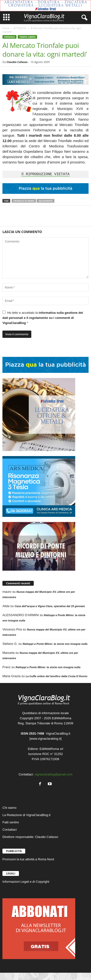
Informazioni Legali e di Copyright (26, 882)
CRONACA (9, 37)
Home (6, 28)
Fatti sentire (11, 822)
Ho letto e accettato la (43, 318)
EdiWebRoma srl (51, 749)
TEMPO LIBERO (27, 37)
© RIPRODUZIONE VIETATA (45, 174)
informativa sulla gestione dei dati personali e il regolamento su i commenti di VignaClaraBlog (43, 318)
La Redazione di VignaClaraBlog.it (26, 815)
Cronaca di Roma (24, 201)
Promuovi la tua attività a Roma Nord (28, 859)
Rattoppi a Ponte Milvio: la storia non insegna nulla (55, 644)
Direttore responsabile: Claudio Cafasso (30, 837)
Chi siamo (9, 808)
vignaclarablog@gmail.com (53, 774)
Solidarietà (45, 201)
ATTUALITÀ (20, 28)
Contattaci (10, 830)
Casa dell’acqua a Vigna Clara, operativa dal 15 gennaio (50, 606)
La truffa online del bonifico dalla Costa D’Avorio (56, 676)
